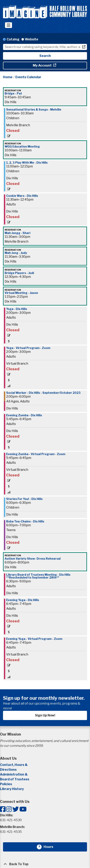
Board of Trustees (15, 779)
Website (31, 39)
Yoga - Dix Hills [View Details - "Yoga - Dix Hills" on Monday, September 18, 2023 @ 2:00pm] (17, 309)
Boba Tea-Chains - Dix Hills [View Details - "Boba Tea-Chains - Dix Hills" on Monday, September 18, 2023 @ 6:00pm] (25, 521)
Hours (51, 847)
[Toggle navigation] (8, 25)
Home (8, 77)
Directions (8, 770)
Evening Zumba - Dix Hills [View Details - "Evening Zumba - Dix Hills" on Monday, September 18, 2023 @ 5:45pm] (24, 415)
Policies (6, 784)
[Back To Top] (45, 864)
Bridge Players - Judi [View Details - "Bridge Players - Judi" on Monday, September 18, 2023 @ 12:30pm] (19, 273)
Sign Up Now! (45, 715)
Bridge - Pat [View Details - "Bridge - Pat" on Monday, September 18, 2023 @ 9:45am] (13, 93)
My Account (42, 65)
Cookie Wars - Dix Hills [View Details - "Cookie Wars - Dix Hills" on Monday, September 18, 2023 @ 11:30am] (22, 196)
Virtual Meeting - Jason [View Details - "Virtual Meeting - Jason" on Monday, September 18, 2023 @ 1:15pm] (21, 293)
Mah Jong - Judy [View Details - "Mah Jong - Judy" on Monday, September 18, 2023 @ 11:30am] (16, 253)
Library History (12, 789)
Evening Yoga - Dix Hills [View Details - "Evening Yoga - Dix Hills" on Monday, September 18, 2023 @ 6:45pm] (23, 600)
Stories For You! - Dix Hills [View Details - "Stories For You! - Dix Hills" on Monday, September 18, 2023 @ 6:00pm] (24, 499)
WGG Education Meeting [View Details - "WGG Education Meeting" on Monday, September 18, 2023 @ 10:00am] (22, 147)
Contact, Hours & (14, 765)
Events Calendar (28, 77)
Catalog (13, 39)
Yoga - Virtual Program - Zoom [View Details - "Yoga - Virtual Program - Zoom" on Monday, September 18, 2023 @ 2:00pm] (28, 348)
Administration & (14, 774)
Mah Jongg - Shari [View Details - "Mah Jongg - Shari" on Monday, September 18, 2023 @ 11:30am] (17, 233)
